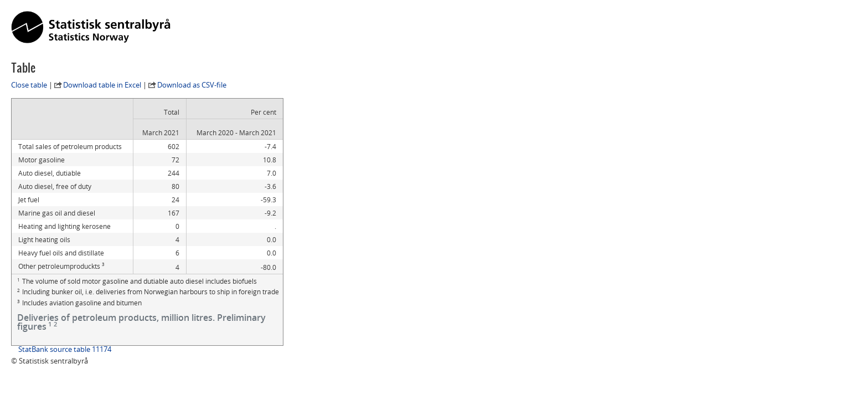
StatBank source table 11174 (65, 349)
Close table (29, 85)
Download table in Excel (102, 85)
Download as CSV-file (192, 85)
